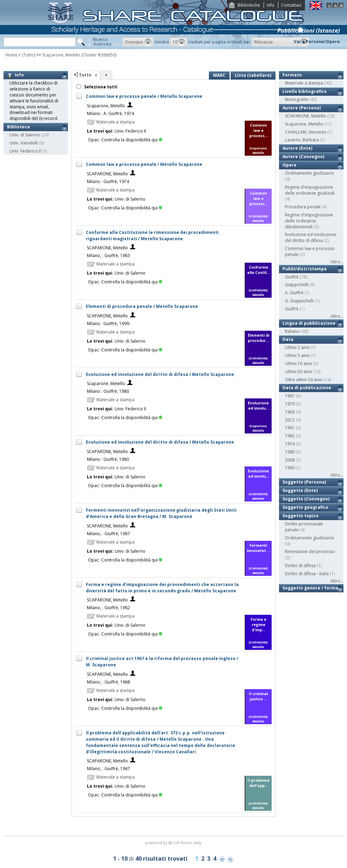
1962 (290, 436)
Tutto (85, 75)
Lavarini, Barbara (302, 140)
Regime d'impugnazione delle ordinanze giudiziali (310, 190)
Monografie (297, 99)
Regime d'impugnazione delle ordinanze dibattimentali (309, 221)
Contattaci (291, 5)
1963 (290, 412)
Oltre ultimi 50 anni (304, 380)
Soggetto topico (301, 516)
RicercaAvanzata (102, 42)
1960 (290, 468)
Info (271, 5)
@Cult (174, 843)
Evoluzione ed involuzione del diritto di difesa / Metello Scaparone (160, 374)
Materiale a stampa (304, 83)
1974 (290, 444)
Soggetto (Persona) (304, 482)
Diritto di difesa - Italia (307, 574)
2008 (290, 460)
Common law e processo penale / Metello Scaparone (144, 96)
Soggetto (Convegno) (306, 499)
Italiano (292, 331)
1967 (290, 396)
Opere (290, 165)
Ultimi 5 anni (297, 355)
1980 (290, 452)
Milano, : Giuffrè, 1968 (108, 682)
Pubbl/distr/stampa (305, 269)
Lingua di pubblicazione (309, 323)
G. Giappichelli (299, 301)
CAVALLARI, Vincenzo (306, 132)
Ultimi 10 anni (298, 364)
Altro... (337, 262)
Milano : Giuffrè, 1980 (108, 391)
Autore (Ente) (297, 148)
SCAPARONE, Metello (107, 174)
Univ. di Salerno (25, 135)
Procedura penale (303, 207)
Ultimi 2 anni (297, 347)
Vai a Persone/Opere (317, 42)
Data (288, 339)
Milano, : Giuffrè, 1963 (108, 255)
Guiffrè (292, 309)
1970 (290, 404)
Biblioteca (18, 127)
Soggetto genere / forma (310, 588)
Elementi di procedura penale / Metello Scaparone (142, 306)
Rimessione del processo (310, 551)
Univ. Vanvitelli (24, 143)
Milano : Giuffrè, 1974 (108, 181)
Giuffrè (292, 277)
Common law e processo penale (310, 251)
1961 (290, 428)
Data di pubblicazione (307, 388)
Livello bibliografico (305, 91)
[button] (138, 42)
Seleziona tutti (100, 87)
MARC (219, 75)
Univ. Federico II (25, 151)
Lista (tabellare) (253, 75)
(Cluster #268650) (99, 55)
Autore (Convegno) (303, 157)
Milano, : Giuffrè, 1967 (108, 534)
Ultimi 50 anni (298, 372)
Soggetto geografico (305, 507)
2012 (290, 420)
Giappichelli (297, 285)
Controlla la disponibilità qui (132, 140)
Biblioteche (249, 5)
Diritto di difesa (300, 566)
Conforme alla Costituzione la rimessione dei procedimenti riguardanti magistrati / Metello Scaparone (152, 235)
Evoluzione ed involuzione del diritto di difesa (311, 237)
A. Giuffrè (294, 293)
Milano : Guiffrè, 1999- (109, 324)
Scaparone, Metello (61, 55)
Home (11, 55)
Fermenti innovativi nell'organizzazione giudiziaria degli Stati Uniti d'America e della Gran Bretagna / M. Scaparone (161, 513)
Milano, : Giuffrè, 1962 (108, 608)
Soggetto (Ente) (300, 490)
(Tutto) (28, 55)
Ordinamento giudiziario (309, 173)
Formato (292, 75)
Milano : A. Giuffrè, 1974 (110, 113)
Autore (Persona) (302, 108)
